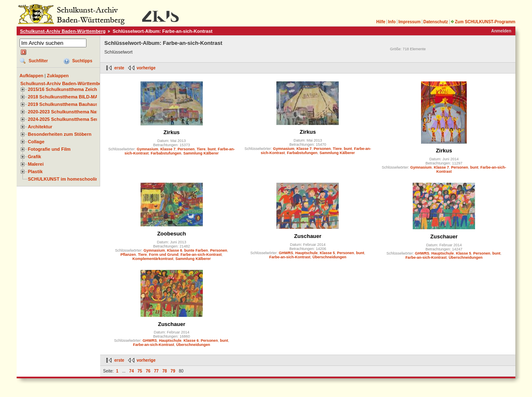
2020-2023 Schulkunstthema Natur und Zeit (75, 112)
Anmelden (501, 31)
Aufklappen (31, 76)
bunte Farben (196, 250)
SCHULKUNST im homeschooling (64, 179)
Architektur (40, 127)
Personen (186, 149)
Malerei (36, 164)
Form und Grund (164, 255)
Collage (36, 142)
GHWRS (286, 253)
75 (140, 371)
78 (164, 371)
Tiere (201, 149)
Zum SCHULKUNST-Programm (483, 22)
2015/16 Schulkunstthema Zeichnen (66, 89)
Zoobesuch (171, 234)
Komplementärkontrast (153, 259)
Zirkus (171, 132)
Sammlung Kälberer (201, 153)
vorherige (146, 68)
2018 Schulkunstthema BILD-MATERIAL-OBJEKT (81, 97)
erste (119, 68)
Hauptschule (306, 253)
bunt (212, 149)
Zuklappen (58, 76)
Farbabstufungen (166, 153)
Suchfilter (38, 61)
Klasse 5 (327, 253)
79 (173, 371)
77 (156, 371)
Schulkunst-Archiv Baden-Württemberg (63, 31)
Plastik (35, 172)
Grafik (34, 157)
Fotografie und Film (49, 149)
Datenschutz (435, 22)
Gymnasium (148, 149)
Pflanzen (128, 255)
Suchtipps (82, 61)
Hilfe (381, 22)
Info (392, 22)
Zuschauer (308, 236)
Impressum (409, 22)
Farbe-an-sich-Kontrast (201, 255)
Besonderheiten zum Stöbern (60, 134)
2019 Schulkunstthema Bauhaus (63, 104)
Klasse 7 (168, 149)
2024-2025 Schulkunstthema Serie (65, 119)
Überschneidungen (330, 257)
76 (148, 371)
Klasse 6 (175, 250)
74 (132, 371)
